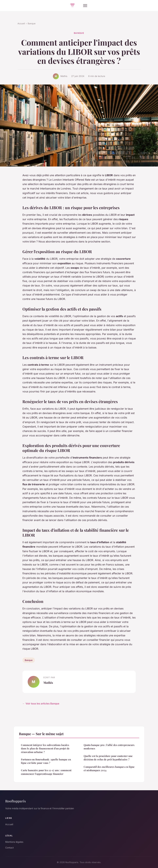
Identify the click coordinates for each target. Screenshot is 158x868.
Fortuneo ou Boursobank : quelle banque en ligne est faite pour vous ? (46, 761)
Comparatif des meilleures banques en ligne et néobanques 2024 (109, 769)
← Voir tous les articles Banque (41, 704)
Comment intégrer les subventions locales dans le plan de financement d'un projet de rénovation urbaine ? (45, 748)
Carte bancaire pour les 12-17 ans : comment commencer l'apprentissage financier (46, 772)
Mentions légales (14, 842)
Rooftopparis (16, 801)
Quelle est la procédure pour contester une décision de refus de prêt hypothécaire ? (108, 758)
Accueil (21, 23)
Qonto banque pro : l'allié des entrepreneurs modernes (109, 747)
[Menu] (85, 6)
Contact (9, 848)
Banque (32, 23)
